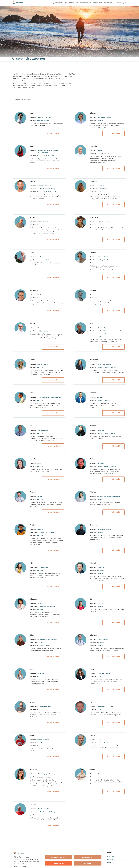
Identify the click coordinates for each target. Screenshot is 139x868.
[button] (69, 3)
